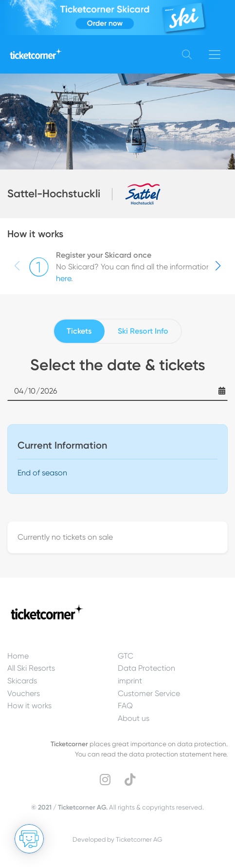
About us (134, 718)
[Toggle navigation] (215, 55)
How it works (29, 706)
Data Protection (146, 668)
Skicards (22, 681)
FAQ (125, 706)
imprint (130, 681)
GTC (126, 656)
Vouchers (24, 693)
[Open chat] (29, 839)
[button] (218, 266)
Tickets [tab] (79, 331)
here (63, 278)
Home (18, 656)
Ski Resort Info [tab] (143, 331)
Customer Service (149, 693)
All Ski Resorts (31, 668)
